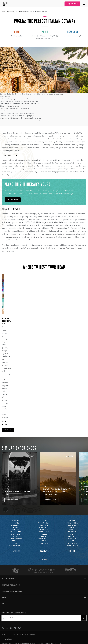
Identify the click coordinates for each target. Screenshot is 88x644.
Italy (23, 11)
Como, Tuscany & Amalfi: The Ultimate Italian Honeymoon (57, 492)
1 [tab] (42, 560)
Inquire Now (72, 4)
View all (8, 430)
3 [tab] (46, 560)
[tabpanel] (2, 350)
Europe (18, 11)
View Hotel (3, 423)
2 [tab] (44, 560)
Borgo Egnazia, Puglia (6, 321)
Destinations (10, 11)
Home (3, 11)
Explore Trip (12, 500)
